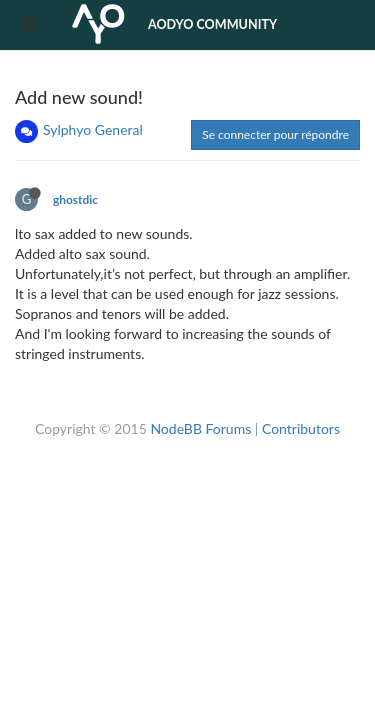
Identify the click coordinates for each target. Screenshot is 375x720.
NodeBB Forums (200, 428)
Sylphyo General (93, 129)
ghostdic (75, 199)
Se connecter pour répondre (275, 134)
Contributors (301, 428)
